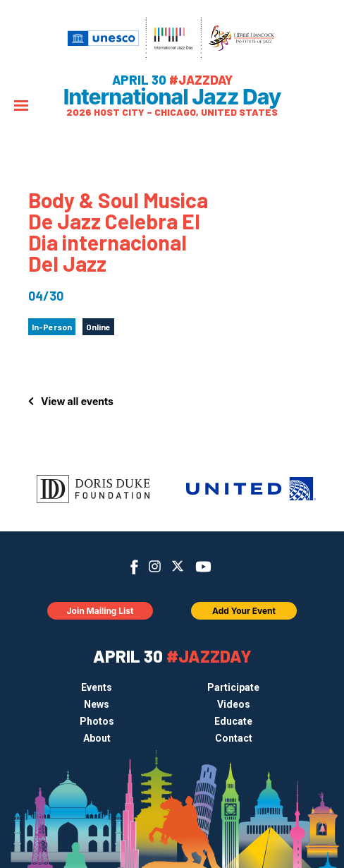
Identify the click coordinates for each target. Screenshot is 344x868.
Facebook (134, 567)
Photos (97, 721)
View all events (77, 401)
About (97, 738)
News (97, 704)
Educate (233, 721)
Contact (234, 738)
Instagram (155, 566)
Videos (234, 704)
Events (97, 687)
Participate (233, 687)
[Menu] (21, 107)
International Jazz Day (172, 97)
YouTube (203, 567)
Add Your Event (244, 611)
